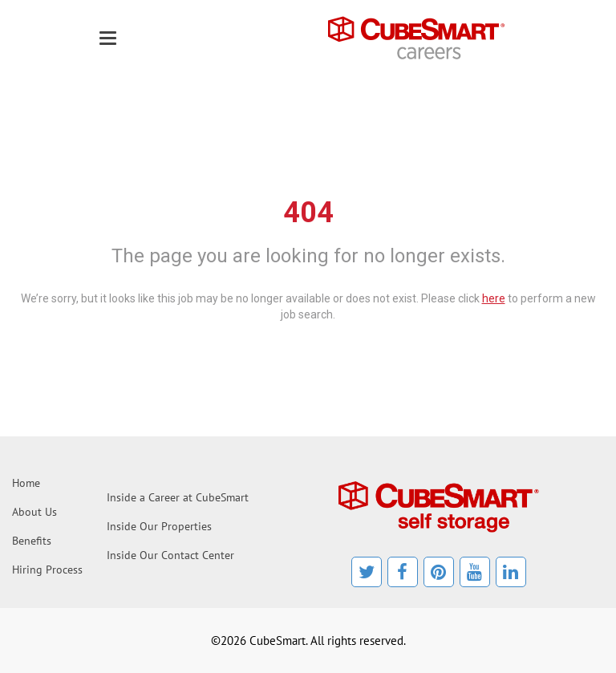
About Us (34, 512)
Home (26, 483)
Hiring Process (47, 570)
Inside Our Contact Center (170, 555)
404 (308, 213)
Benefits (32, 541)
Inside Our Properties (159, 526)
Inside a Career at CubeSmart (178, 497)
